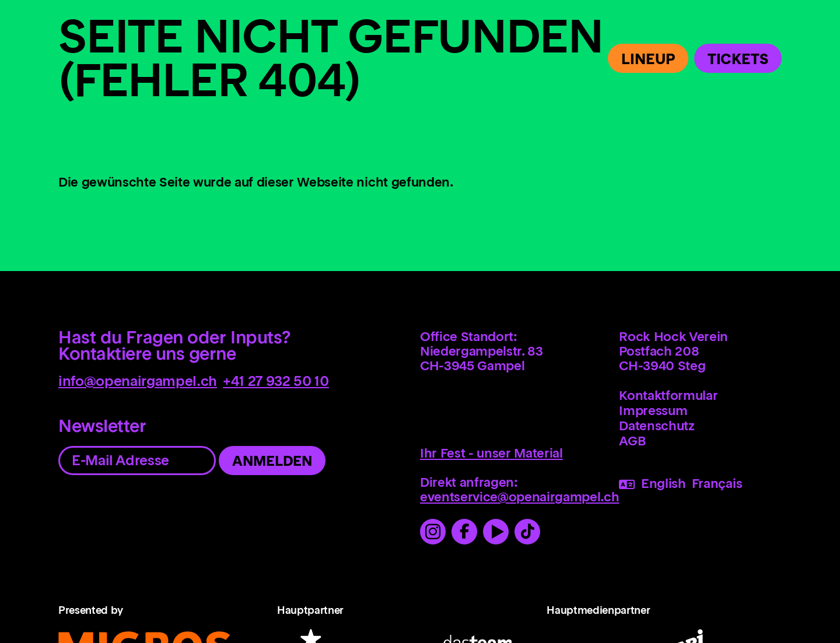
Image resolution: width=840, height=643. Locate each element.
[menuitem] (703, 395)
